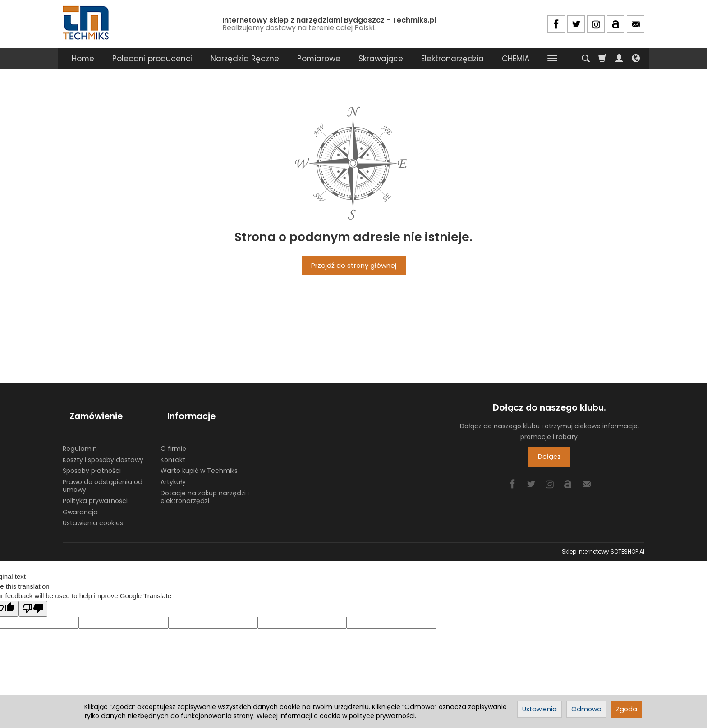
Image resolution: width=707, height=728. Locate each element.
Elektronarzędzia (452, 59)
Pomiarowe (319, 59)
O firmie (173, 432)
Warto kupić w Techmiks (199, 454)
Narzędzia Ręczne (245, 59)
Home (83, 59)
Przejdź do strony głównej (354, 265)
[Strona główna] (87, 23)
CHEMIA (516, 59)
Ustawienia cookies (93, 506)
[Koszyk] (602, 59)
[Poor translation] (33, 592)
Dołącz (549, 456)
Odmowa (586, 709)
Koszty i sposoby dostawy (103, 443)
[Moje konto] (619, 59)
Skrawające (381, 59)
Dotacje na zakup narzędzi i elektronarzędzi (205, 480)
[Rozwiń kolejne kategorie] (552, 59)
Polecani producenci (152, 59)
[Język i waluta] (636, 59)
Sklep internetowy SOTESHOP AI (603, 535)
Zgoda (627, 709)
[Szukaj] (586, 59)
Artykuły (173, 465)
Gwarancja (80, 495)
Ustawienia (539, 709)
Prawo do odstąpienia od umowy (103, 469)
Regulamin (80, 432)
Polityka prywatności (95, 484)
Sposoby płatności (92, 454)
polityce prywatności (382, 716)
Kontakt (173, 443)
